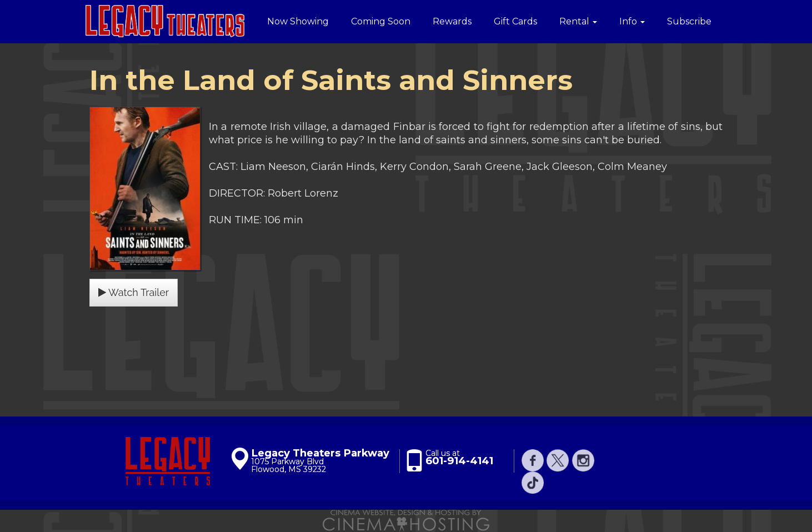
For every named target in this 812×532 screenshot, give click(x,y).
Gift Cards (515, 21)
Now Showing (298, 21)
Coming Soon (381, 21)
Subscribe (689, 21)
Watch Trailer (134, 292)
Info (632, 21)
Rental (578, 21)
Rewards (452, 21)
